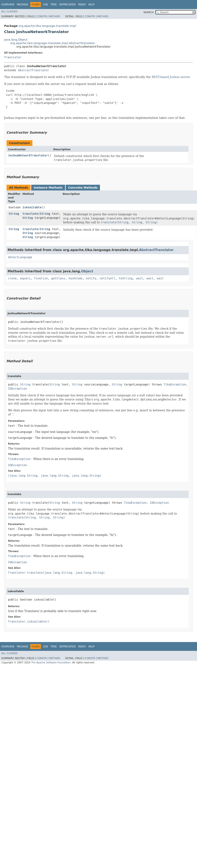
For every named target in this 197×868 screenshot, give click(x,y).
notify (91, 278)
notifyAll (108, 278)
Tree (54, 5)
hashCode (75, 278)
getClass (58, 278)
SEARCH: (149, 12)
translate (30, 214)
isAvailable (32, 207)
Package (22, 5)
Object (87, 271)
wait (140, 278)
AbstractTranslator (33, 70)
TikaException (175, 384)
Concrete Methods (83, 188)
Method (55, 16)
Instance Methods (48, 188)
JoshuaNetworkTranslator (28, 155)
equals (25, 278)
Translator (13, 57)
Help (91, 5)
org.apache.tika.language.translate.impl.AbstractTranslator (53, 43)
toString (126, 278)
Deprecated (68, 5)
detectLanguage (20, 257)
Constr (42, 16)
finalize (41, 278)
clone (12, 278)
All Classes (9, 11)
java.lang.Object (16, 40)
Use (46, 5)
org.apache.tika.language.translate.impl (47, 26)
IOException (18, 389)
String (14, 214)
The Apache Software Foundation (51, 663)
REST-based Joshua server (171, 77)
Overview (8, 5)
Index (82, 5)
